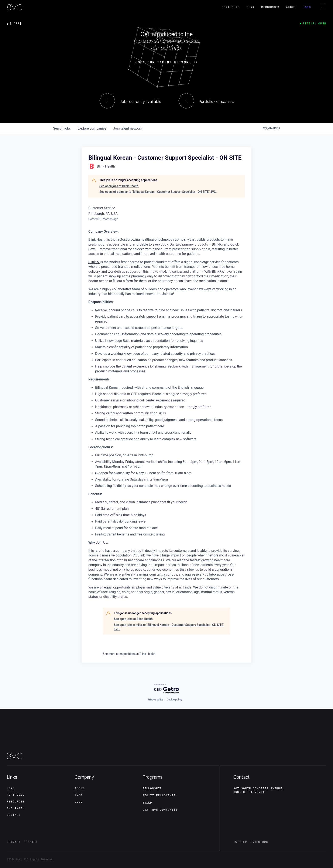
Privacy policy (155, 699)
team (78, 795)
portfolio (16, 795)
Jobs (307, 7)
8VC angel (16, 808)
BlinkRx (94, 262)
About (291, 7)
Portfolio (231, 7)
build (147, 803)
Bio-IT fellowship (159, 795)
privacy (14, 842)
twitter (240, 842)
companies (92, 128)
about (79, 788)
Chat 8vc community (160, 810)
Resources (270, 7)
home (11, 788)
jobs (62, 128)
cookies (31, 842)
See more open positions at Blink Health (129, 654)
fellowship (152, 788)
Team (250, 7)
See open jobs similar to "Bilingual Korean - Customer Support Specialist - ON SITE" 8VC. (158, 192)
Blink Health (98, 240)
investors (259, 842)
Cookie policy (174, 699)
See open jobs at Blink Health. (119, 186)
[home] (15, 8)
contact (14, 815)
